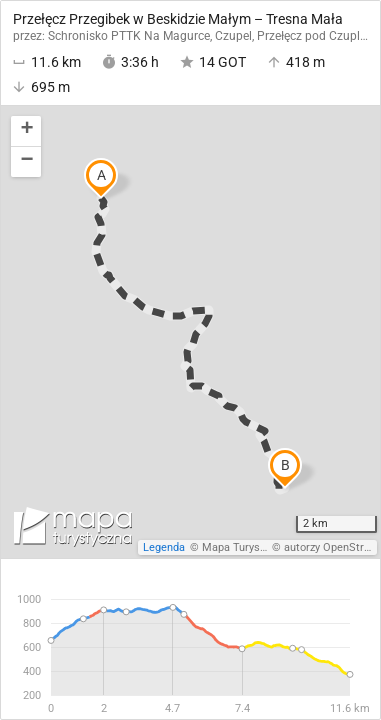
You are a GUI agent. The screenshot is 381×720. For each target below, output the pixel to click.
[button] (26, 131)
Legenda (164, 547)
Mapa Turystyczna (247, 547)
